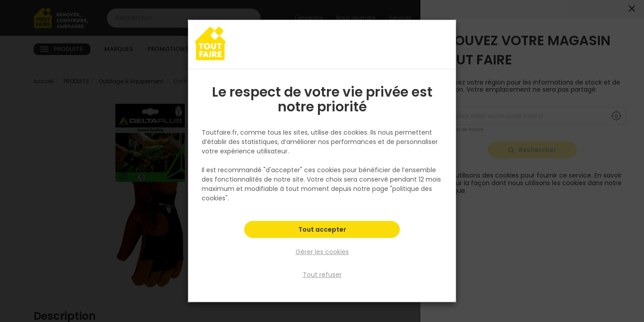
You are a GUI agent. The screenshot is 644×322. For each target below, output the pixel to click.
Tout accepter (322, 231)
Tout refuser (322, 274)
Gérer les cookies (322, 252)
